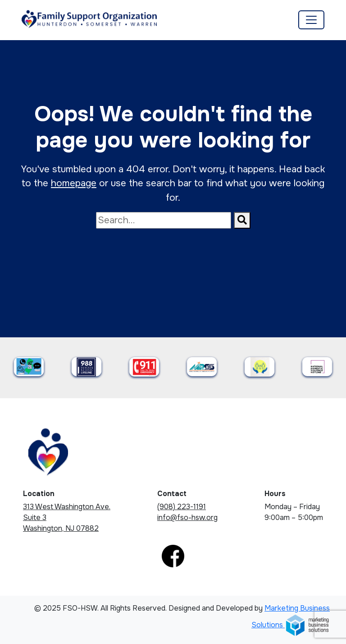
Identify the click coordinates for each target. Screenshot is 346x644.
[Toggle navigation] (311, 20)
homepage (74, 183)
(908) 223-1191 (182, 507)
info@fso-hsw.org (187, 517)
